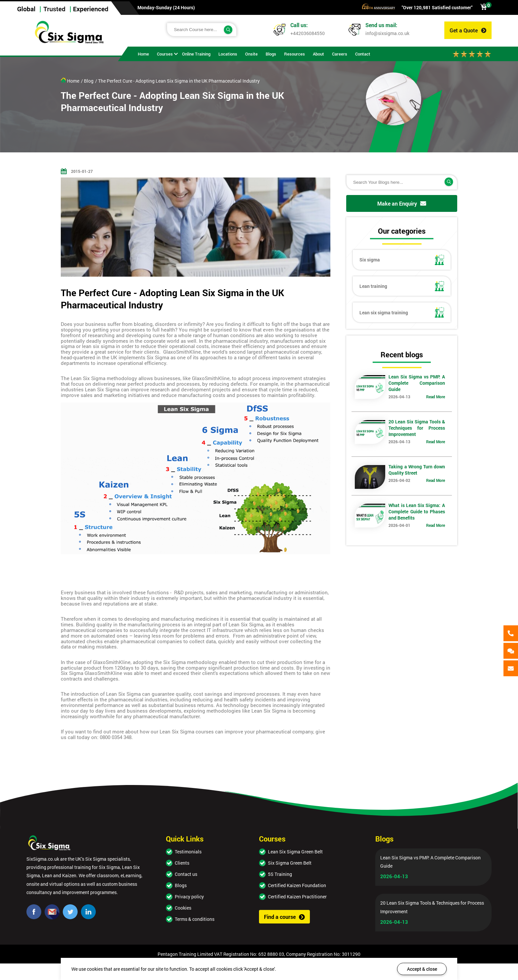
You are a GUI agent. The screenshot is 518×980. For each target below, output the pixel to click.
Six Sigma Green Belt (290, 863)
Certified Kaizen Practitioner (297, 897)
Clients (182, 863)
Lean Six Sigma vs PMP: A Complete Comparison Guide (417, 383)
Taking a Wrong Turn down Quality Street (417, 470)
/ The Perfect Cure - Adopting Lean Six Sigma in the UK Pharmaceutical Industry (177, 81)
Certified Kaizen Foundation (297, 885)
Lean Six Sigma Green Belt (295, 852)
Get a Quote (468, 30)
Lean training (402, 286)
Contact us (186, 874)
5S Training (280, 874)
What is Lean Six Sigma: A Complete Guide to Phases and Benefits (417, 511)
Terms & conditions (195, 919)
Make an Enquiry (402, 203)
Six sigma (402, 260)
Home (70, 81)
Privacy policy (189, 897)
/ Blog (87, 81)
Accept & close (422, 969)
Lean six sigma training (402, 312)
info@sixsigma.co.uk (387, 33)
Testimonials (188, 852)
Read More (436, 397)
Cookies (183, 908)
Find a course (284, 917)
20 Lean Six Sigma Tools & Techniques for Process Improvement (417, 428)
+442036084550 (308, 33)
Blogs (181, 885)
